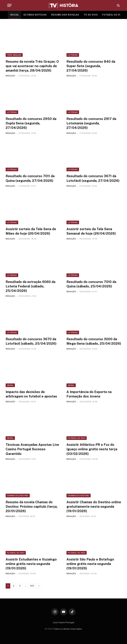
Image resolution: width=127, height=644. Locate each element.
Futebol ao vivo (77, 438)
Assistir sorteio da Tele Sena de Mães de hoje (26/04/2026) (31, 231)
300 (32, 586)
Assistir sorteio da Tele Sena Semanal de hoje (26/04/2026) (91, 231)
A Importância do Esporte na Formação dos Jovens (89, 394)
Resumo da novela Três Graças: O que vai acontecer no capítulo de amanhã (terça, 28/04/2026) (32, 66)
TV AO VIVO (91, 15)
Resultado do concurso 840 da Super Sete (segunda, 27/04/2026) (91, 66)
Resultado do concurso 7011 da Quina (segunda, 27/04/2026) (30, 178)
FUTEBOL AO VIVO (113, 15)
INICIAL (14, 15)
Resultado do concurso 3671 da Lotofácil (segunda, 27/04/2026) (93, 178)
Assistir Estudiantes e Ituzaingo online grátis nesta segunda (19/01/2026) (31, 564)
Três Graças (14, 55)
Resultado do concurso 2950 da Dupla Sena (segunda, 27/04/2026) (31, 123)
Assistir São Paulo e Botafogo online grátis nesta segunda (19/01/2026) (90, 564)
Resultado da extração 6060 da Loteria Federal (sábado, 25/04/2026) (31, 286)
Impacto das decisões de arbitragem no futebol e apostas (31, 394)
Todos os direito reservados (68, 629)
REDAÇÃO (10, 76)
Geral (10, 385)
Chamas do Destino (18, 495)
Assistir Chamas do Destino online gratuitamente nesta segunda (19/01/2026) (94, 507)
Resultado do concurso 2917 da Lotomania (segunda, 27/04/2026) (91, 123)
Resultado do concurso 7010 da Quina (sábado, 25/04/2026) (91, 284)
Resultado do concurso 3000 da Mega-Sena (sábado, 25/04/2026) (94, 341)
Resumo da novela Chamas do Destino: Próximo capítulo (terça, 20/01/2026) (32, 507)
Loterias (73, 55)
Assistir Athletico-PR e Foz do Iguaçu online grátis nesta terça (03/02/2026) (92, 449)
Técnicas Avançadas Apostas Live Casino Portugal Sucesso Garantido (32, 449)
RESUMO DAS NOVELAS (65, 15)
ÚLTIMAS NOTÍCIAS (35, 15)
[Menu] (9, 5)
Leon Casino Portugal (64, 622)
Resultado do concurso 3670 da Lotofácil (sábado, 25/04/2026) (31, 341)
